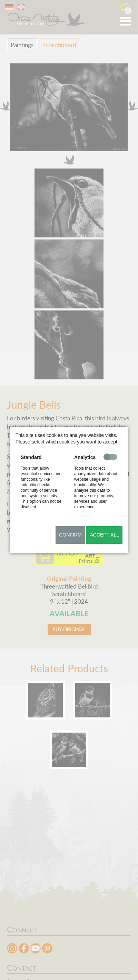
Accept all (104, 535)
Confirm (70, 535)
